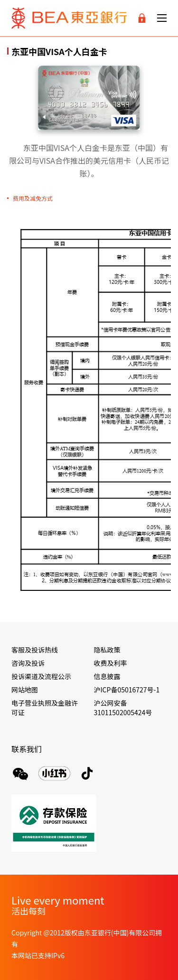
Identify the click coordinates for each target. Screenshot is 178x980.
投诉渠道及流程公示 (41, 676)
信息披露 (107, 676)
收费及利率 (111, 663)
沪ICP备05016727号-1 (127, 690)
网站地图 (25, 690)
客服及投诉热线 (35, 650)
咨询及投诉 (28, 663)
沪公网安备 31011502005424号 (123, 708)
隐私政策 (107, 650)
